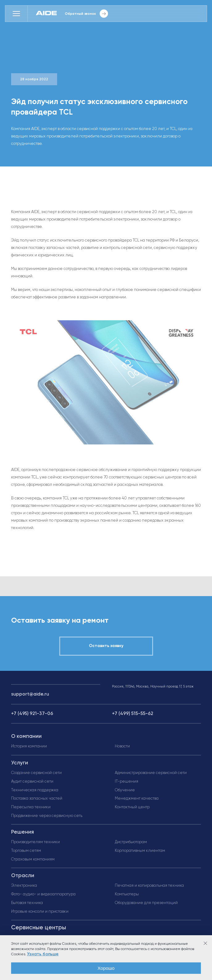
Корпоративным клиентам (140, 851)
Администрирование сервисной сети (151, 773)
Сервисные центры (39, 928)
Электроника (24, 886)
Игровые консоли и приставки (40, 912)
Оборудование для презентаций (146, 903)
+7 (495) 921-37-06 (32, 714)
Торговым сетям (26, 851)
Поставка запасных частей (37, 799)
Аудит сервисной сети (32, 782)
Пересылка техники (31, 807)
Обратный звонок (86, 14)
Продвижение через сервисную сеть (47, 816)
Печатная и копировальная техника (149, 886)
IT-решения (127, 782)
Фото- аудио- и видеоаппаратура (43, 894)
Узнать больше (43, 954)
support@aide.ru (30, 694)
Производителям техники (35, 842)
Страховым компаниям (33, 859)
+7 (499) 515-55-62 (133, 714)
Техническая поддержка (35, 790)
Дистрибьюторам (131, 842)
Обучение (125, 790)
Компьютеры (127, 894)
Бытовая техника (27, 903)
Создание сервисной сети (36, 773)
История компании (29, 746)
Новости (122, 746)
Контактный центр (132, 807)
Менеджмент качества (137, 799)
